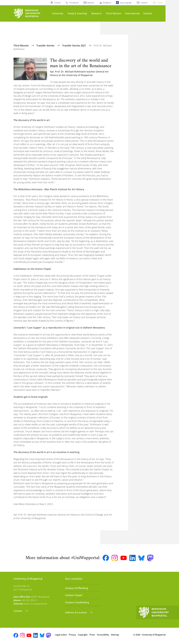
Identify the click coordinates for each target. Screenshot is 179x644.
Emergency (107, 3)
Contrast (57, 3)
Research (96, 13)
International (132, 13)
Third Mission (114, 13)
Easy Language (126, 3)
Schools (148, 13)
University (58, 13)
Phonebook (74, 3)
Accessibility (103, 635)
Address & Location (76, 612)
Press (92, 635)
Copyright (83, 635)
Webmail (91, 3)
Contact (18, 611)
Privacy (72, 635)
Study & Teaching (77, 13)
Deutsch (144, 3)
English (160, 3)
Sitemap (115, 635)
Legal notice (61, 635)
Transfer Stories (46, 45)
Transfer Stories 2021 (74, 45)
